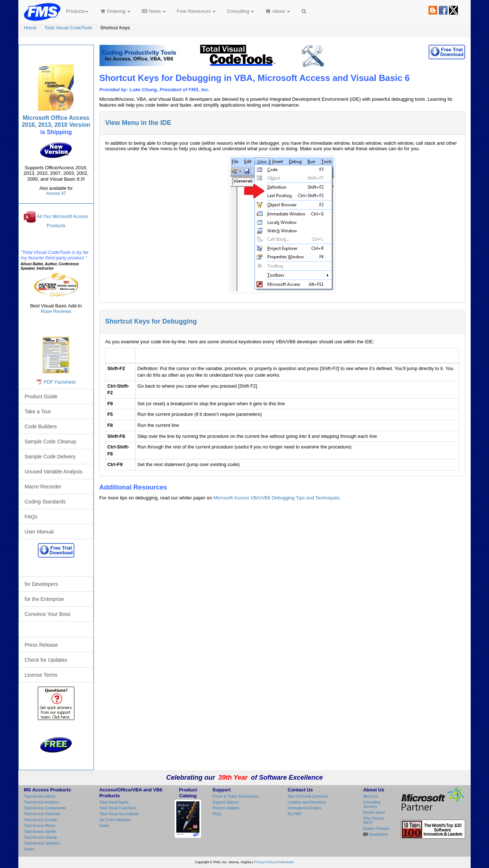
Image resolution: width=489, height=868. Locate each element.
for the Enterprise (44, 599)
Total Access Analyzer (42, 802)
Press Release (41, 645)
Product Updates (226, 808)
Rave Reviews (56, 311)
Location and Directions (307, 802)
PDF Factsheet (60, 382)
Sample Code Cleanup (50, 442)
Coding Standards (45, 502)
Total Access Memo (40, 826)
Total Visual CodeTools (68, 28)
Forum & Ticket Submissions (236, 796)
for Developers (41, 584)
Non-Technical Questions (308, 796)
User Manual (39, 532)
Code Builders (41, 426)
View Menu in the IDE (138, 123)
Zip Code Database (115, 820)
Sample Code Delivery (50, 457)
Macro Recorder (43, 487)
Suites (29, 849)
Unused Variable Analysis (54, 472)
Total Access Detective (42, 814)
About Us (370, 796)
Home (30, 28)
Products (77, 11)
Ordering (115, 11)
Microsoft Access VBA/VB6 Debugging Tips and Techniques (276, 498)
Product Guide (41, 396)
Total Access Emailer (41, 820)
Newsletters (378, 834)
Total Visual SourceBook (119, 814)
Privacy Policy (264, 862)
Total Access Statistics (42, 843)
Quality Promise (376, 829)
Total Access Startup (41, 837)
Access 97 (56, 193)
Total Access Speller (40, 832)
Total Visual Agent (114, 802)
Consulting (240, 11)
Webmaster (286, 862)
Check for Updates (46, 660)
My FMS (295, 814)
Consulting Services (372, 804)
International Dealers (305, 808)
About (277, 11)
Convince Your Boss (47, 614)
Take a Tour (38, 411)
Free (196, 11)
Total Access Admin (40, 796)
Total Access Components (45, 808)
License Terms (41, 675)
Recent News (374, 812)
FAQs (31, 517)
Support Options (225, 802)
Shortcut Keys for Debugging (151, 321)
